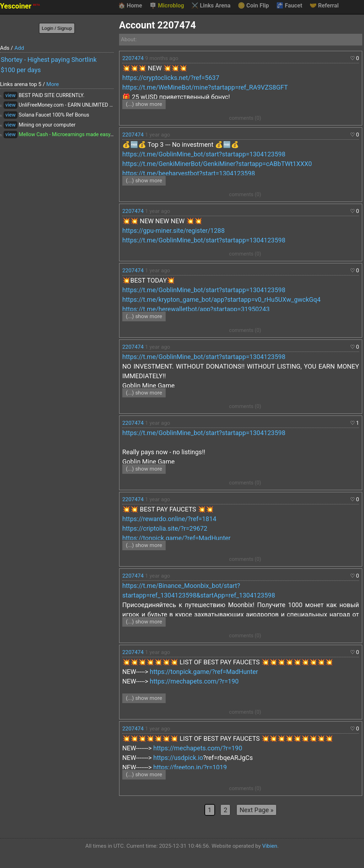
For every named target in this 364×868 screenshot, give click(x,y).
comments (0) (245, 118)
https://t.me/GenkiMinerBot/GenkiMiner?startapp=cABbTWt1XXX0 (217, 164)
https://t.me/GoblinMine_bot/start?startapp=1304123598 (204, 154)
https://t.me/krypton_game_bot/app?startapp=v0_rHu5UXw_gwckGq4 (221, 299)
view (10, 95)
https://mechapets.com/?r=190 (194, 681)
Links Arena (211, 6)
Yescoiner (20, 6)
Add (19, 48)
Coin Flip (253, 6)
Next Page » (256, 810)
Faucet (289, 6)
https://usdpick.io (178, 758)
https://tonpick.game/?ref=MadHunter (176, 538)
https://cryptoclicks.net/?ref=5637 (171, 78)
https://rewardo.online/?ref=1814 (169, 519)
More (52, 84)
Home (130, 6)
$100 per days (21, 70)
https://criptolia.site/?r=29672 (165, 528)
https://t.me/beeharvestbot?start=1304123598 (189, 173)
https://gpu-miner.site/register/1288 (173, 231)
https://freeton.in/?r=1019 (190, 767)
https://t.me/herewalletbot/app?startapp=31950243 (196, 309)
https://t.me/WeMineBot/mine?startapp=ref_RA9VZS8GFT (205, 87)
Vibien (270, 846)
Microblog (167, 6)
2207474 (133, 58)
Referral (324, 6)
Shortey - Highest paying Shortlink (49, 60)
